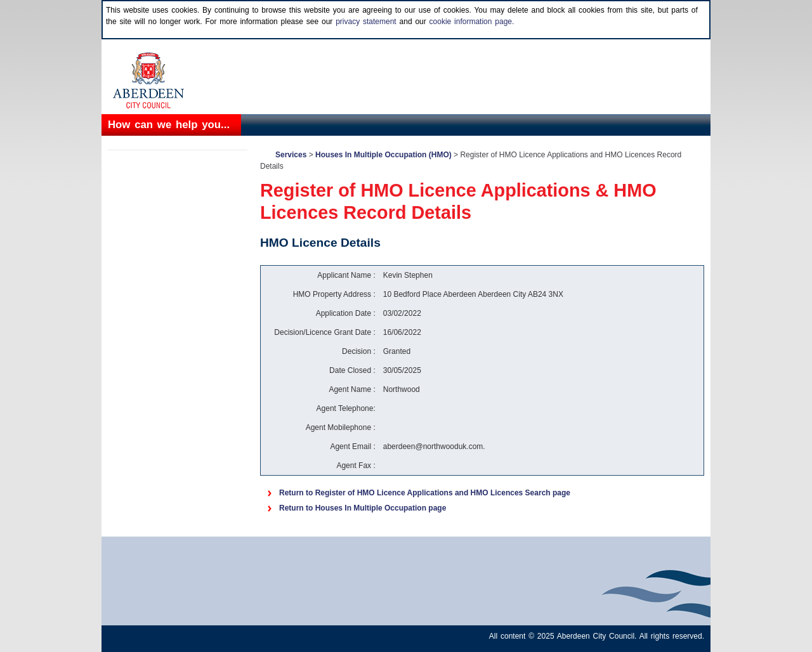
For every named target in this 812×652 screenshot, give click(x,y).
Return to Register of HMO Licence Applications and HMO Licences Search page (425, 493)
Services (291, 155)
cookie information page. (472, 22)
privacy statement (366, 22)
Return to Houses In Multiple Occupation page (363, 508)
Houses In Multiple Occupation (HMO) (383, 155)
